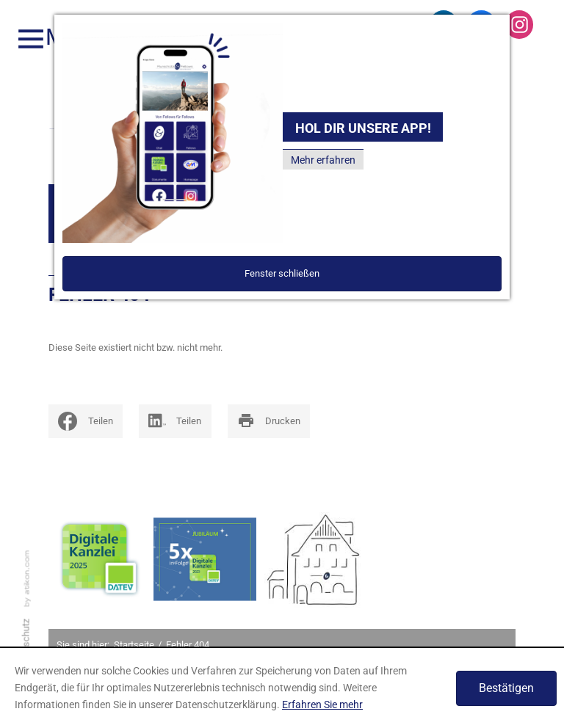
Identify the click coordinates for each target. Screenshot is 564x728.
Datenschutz (26, 646)
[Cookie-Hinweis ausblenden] (506, 688)
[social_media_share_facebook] (86, 421)
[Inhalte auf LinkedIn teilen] (175, 421)
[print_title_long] (269, 421)
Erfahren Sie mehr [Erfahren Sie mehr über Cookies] (322, 705)
